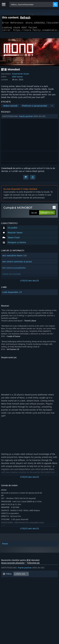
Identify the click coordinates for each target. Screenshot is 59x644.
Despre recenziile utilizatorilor (13, 565)
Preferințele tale (33, 565)
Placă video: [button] (46, 589)
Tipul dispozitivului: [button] (12, 593)
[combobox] (31, 4)
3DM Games (17, 78)
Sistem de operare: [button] (12, 589)
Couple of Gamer (13, 338)
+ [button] (52, 107)
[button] (29, 118)
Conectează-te (8, 170)
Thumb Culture (30, 322)
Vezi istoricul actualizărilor (14, 269)
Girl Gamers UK (13, 351)
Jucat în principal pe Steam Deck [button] (37, 584)
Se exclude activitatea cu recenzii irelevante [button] (23, 580)
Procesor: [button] (30, 589)
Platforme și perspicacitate (34, 107)
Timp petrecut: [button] (10, 584)
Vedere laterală (10, 107)
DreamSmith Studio (21, 75)
